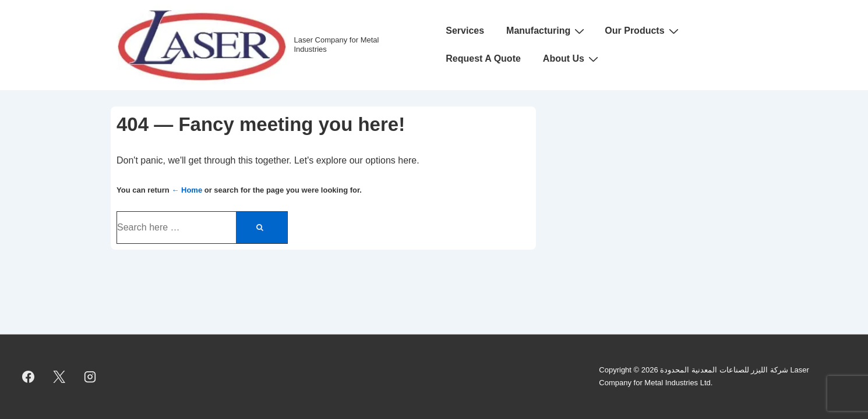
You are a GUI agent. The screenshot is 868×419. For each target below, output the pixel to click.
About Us (572, 59)
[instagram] (90, 377)
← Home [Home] (187, 190)
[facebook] (29, 377)
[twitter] (59, 377)
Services (465, 31)
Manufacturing (547, 31)
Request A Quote (483, 58)
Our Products (643, 31)
